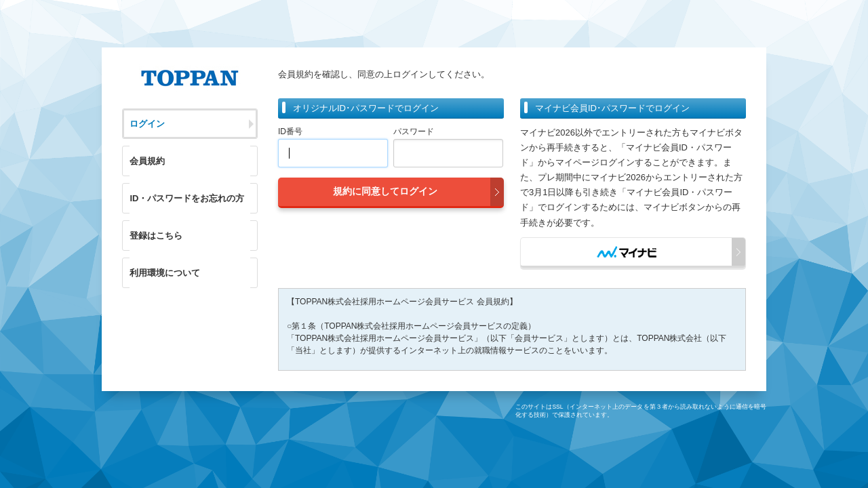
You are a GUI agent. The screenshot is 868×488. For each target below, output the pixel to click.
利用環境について (165, 273)
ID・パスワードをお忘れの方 (187, 198)
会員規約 (147, 161)
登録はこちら (156, 236)
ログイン (147, 124)
